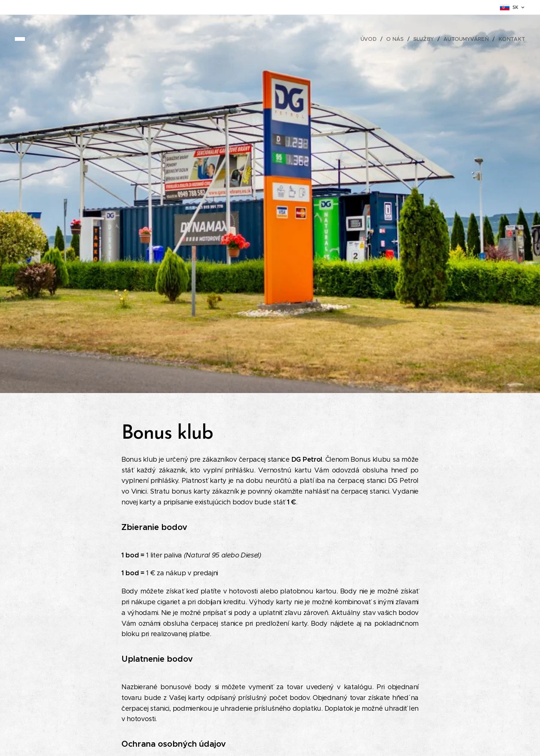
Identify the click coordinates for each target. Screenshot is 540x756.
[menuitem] (373, 39)
